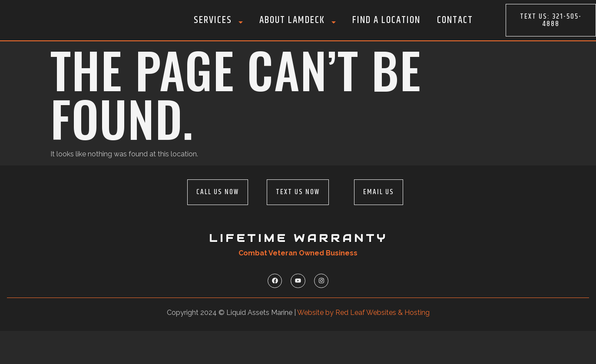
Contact (455, 20)
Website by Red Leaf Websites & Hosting (363, 345)
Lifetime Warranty (298, 270)
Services (218, 20)
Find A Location (386, 20)
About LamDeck (298, 20)
